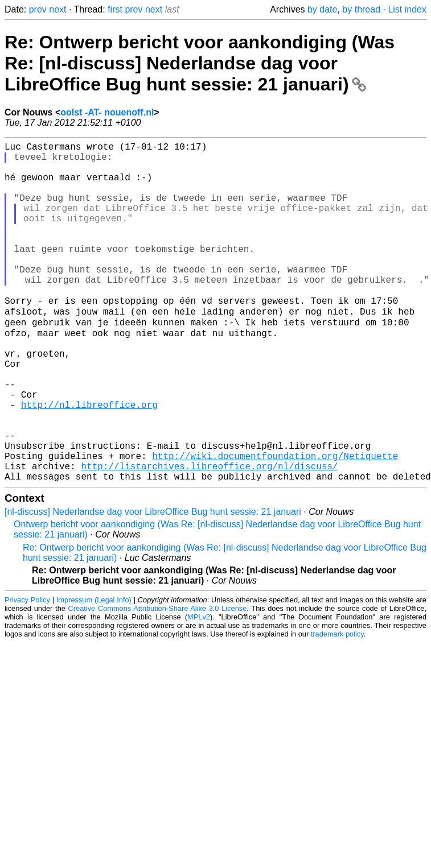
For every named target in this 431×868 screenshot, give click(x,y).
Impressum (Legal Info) (94, 673)
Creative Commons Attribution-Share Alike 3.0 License (158, 681)
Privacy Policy (27, 673)
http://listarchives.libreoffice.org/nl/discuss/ (209, 536)
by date (322, 9)
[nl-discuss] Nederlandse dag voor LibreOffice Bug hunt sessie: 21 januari (153, 584)
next (58, 9)
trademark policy (337, 707)
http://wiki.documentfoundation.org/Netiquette (275, 524)
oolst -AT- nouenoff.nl (107, 112)
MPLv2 (199, 690)
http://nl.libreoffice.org (89, 461)
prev (38, 9)
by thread (361, 9)
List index (407, 9)
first (115, 9)
